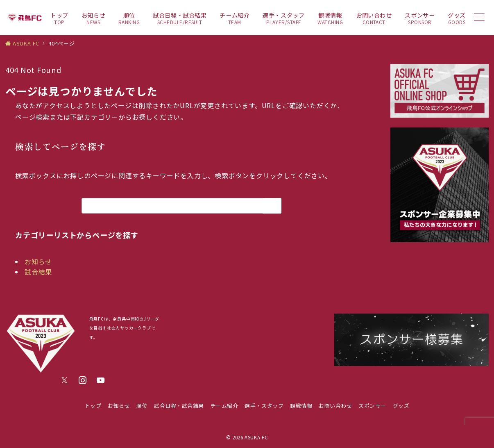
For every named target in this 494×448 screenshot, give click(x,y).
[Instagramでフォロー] (83, 380)
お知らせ (38, 262)
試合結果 (38, 272)
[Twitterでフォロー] (65, 380)
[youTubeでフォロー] (101, 380)
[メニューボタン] (479, 18)
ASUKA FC (256, 437)
